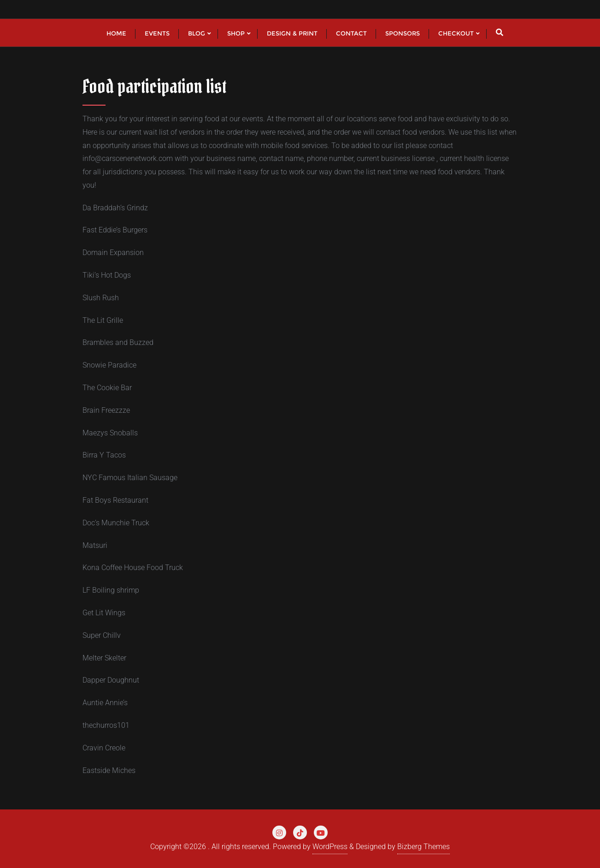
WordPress (330, 847)
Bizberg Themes (424, 847)
